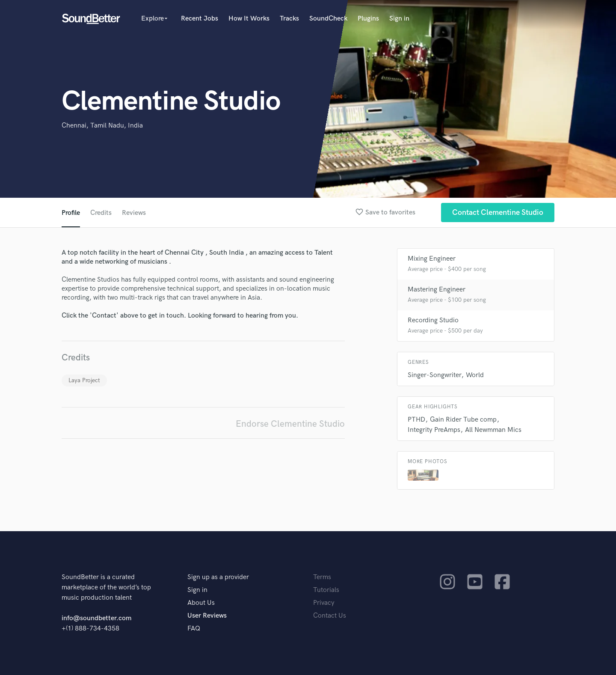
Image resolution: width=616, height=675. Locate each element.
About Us (201, 603)
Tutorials (326, 590)
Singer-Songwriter (434, 375)
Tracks (289, 19)
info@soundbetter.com (96, 618)
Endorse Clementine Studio (290, 424)
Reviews (134, 213)
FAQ (194, 629)
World (475, 375)
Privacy (324, 603)
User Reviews (207, 616)
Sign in (399, 19)
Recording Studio (433, 320)
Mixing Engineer (432, 259)
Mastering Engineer (437, 290)
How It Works (249, 19)
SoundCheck (328, 19)
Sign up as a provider (218, 577)
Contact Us (330, 616)
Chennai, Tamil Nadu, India (102, 126)
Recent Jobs (200, 19)
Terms (322, 577)
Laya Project (84, 380)
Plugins (368, 19)
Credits (101, 213)
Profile (71, 213)
